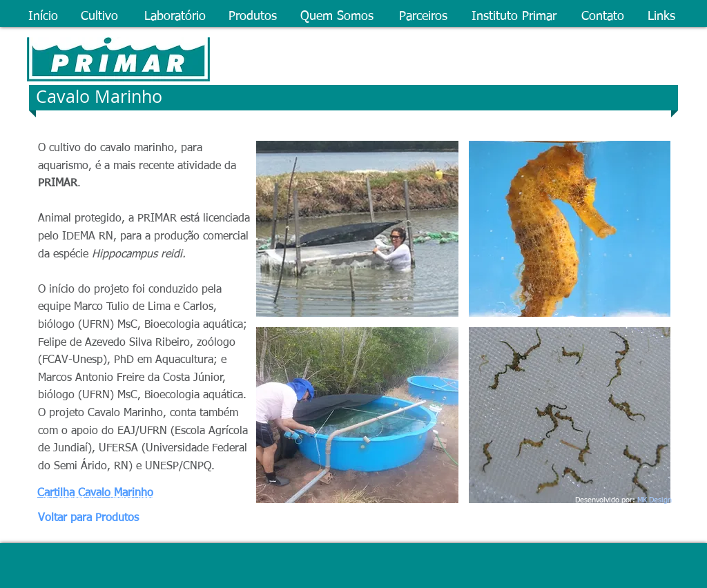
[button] (357, 229)
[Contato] (603, 17)
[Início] (43, 17)
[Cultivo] (101, 17)
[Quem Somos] (338, 17)
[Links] (663, 17)
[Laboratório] (175, 17)
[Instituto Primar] (515, 17)
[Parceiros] (424, 17)
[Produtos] (253, 17)
